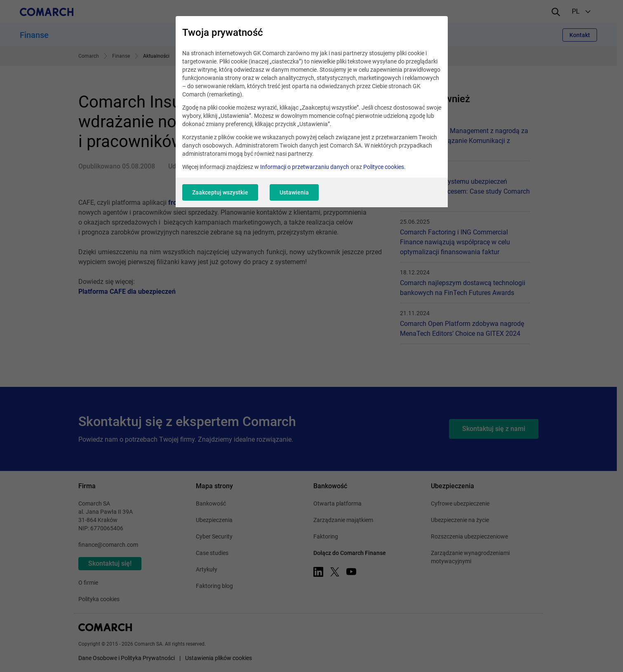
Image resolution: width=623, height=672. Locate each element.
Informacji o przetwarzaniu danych (305, 167)
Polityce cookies (384, 167)
